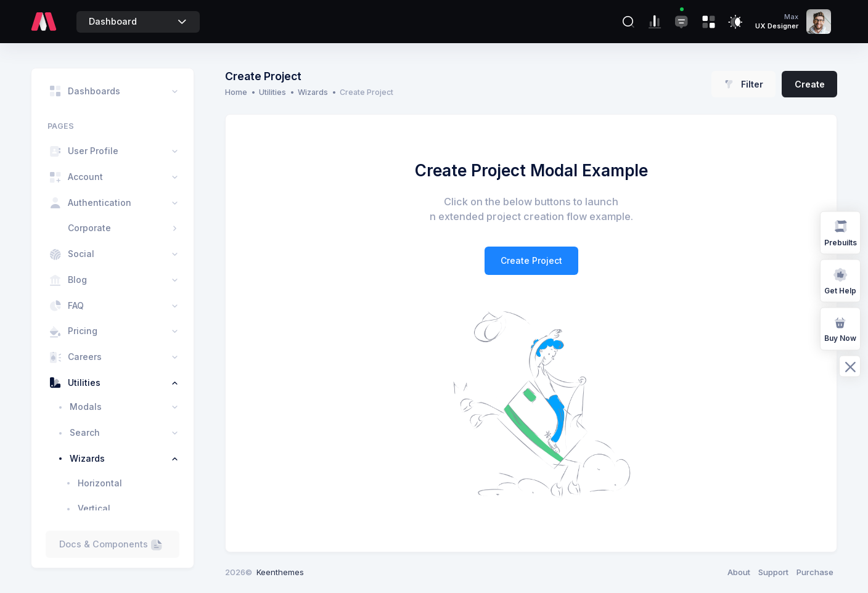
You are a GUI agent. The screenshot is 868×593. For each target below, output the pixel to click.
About (739, 572)
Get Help (840, 280)
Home (236, 92)
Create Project (531, 260)
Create (810, 84)
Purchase (815, 572)
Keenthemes (280, 572)
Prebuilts (841, 232)
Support (773, 572)
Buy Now (840, 328)
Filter (744, 84)
